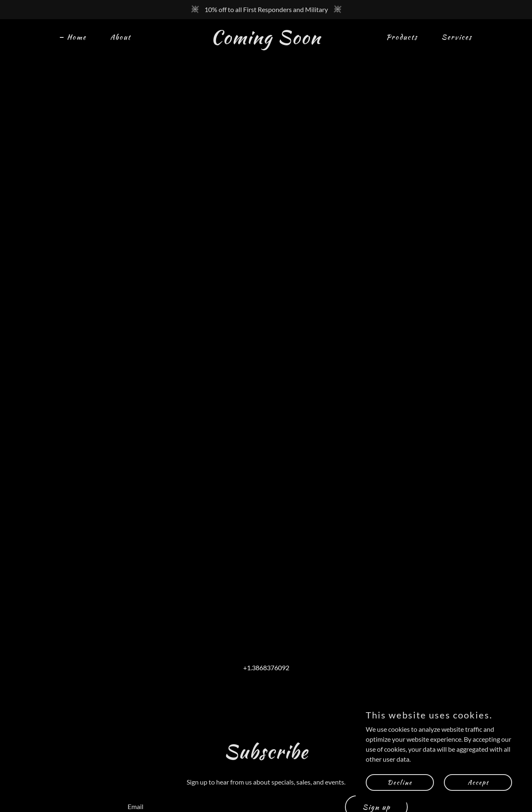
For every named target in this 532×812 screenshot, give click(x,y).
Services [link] (457, 37)
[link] (266, 41)
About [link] (121, 37)
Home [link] (77, 37)
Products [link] (402, 37)
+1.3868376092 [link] (266, 668)
